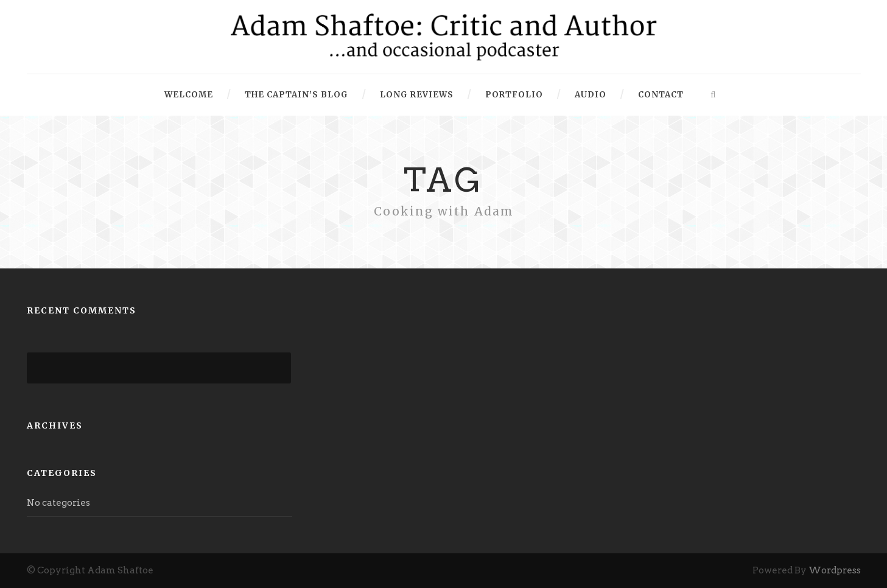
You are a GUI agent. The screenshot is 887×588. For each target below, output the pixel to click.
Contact (661, 95)
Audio (591, 95)
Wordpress (835, 570)
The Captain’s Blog (296, 95)
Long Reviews (417, 95)
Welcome (189, 95)
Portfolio (514, 95)
